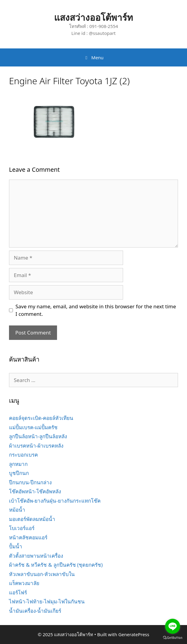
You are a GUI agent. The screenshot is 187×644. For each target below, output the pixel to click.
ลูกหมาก (18, 464)
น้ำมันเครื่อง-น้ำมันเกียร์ (35, 611)
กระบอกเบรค (23, 455)
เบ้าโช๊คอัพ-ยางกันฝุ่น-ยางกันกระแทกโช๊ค (55, 501)
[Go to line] (173, 626)
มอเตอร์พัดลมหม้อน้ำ (32, 519)
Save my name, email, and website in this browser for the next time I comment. (96, 310)
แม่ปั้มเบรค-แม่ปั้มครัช (33, 427)
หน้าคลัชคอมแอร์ (28, 537)
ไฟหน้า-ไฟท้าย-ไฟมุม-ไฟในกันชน (47, 601)
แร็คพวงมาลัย (24, 583)
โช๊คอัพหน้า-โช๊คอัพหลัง (35, 491)
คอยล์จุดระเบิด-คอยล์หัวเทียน (41, 418)
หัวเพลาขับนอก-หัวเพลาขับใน (42, 574)
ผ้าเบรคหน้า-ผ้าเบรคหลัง (36, 446)
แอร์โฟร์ (18, 592)
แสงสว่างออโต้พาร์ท (93, 17)
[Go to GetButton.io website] (173, 638)
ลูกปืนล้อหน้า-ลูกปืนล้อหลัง (38, 436)
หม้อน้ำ (17, 510)
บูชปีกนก (19, 473)
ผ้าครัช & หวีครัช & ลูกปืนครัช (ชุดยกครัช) (56, 565)
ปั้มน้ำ (16, 546)
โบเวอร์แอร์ (22, 528)
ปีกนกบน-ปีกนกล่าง (30, 482)
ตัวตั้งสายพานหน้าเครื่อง (36, 556)
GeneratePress (134, 634)
